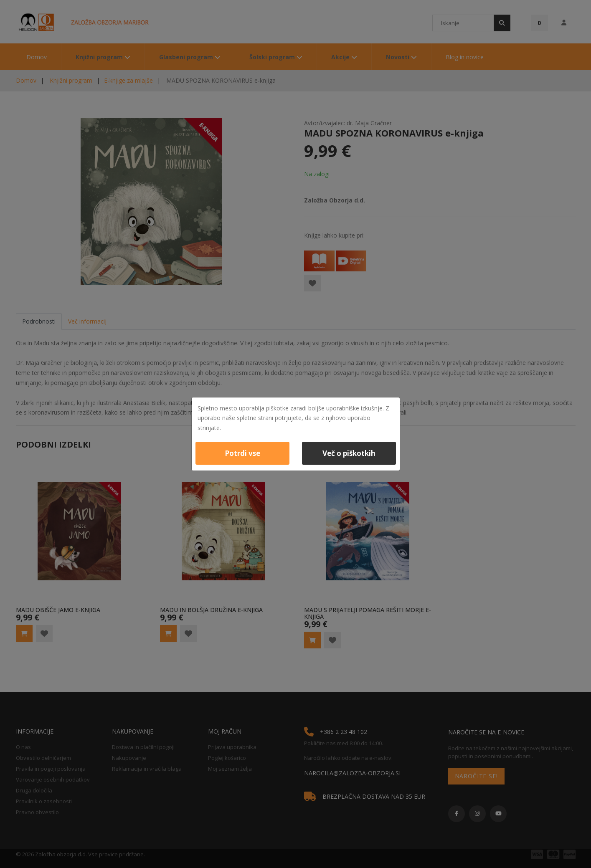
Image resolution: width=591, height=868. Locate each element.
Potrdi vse (242, 453)
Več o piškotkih (349, 453)
